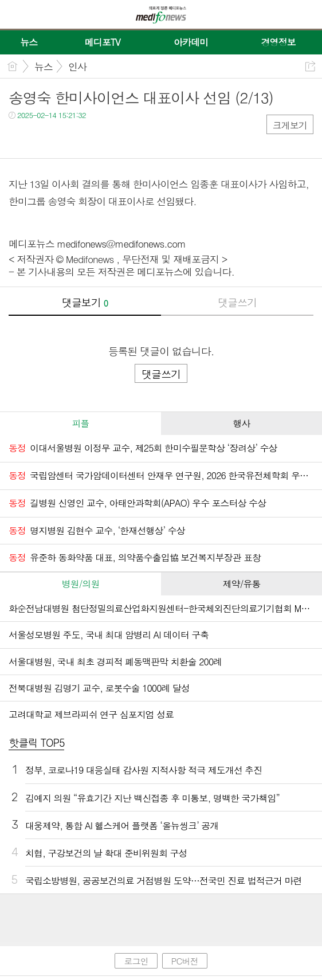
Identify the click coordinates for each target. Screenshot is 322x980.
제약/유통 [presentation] (242, 584)
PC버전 (185, 961)
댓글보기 (85, 302)
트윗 (42, 138)
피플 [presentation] (80, 423)
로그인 (136, 961)
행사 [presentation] (241, 423)
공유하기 (310, 66)
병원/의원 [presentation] (81, 584)
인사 (77, 66)
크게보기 (290, 125)
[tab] (80, 424)
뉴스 (44, 66)
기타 (87, 138)
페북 (19, 138)
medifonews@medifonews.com (121, 244)
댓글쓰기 (237, 302)
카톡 (64, 138)
